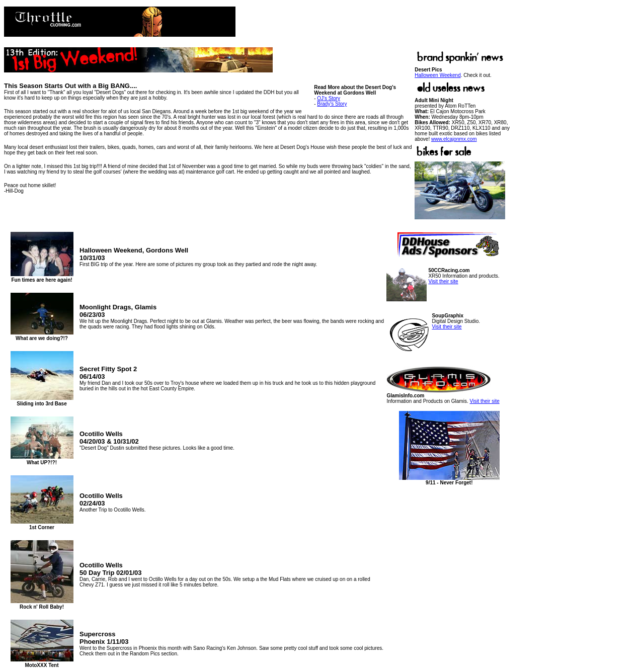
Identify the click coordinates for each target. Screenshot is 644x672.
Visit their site (443, 281)
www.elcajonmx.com (454, 139)
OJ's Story (329, 98)
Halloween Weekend (438, 75)
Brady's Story (332, 104)
